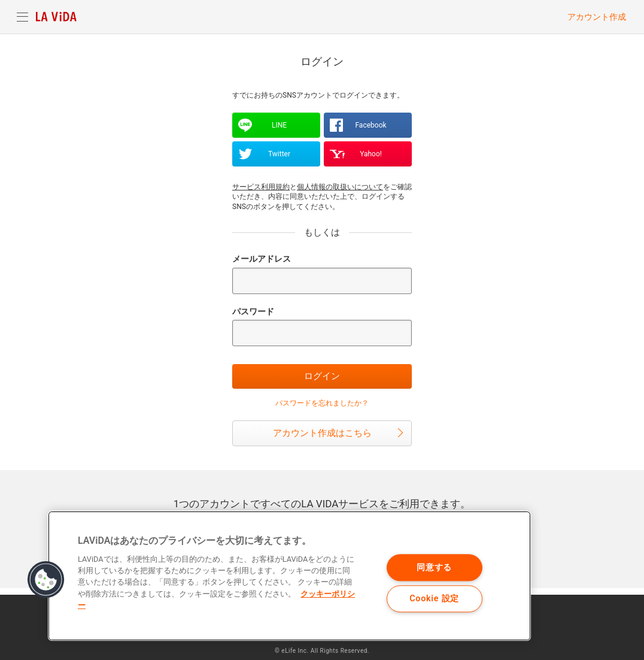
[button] (46, 580)
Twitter (279, 154)
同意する (434, 567)
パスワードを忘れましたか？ (322, 403)
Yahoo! (371, 154)
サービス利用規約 (261, 187)
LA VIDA (56, 17)
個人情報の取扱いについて (340, 187)
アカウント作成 (597, 17)
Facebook (370, 125)
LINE (279, 125)
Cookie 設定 (434, 599)
